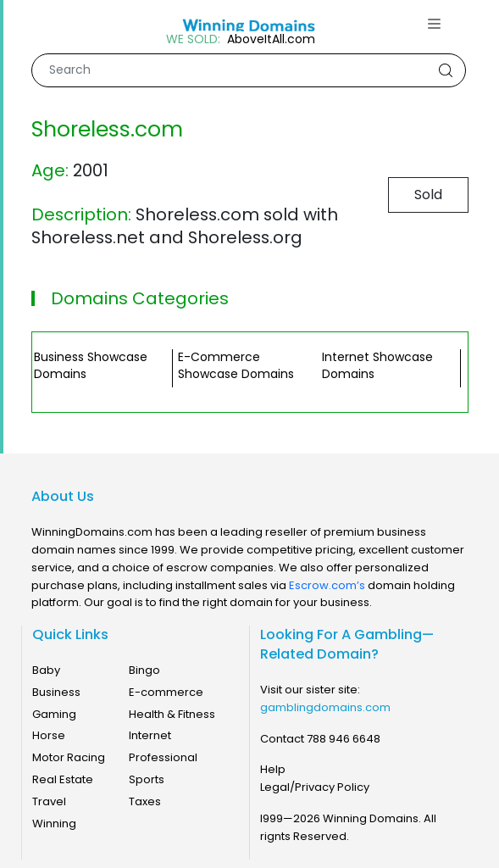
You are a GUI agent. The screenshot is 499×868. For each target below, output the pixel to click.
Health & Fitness (172, 714)
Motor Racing (69, 757)
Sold (428, 195)
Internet (150, 735)
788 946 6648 (344, 739)
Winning (54, 823)
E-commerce (166, 692)
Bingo (144, 670)
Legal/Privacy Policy (315, 787)
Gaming (54, 714)
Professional (163, 757)
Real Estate (63, 779)
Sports (147, 779)
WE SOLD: (193, 39)
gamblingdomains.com (325, 707)
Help (273, 769)
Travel (49, 801)
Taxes (145, 801)
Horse (49, 735)
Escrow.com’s (327, 585)
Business (56, 692)
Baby (46, 670)
